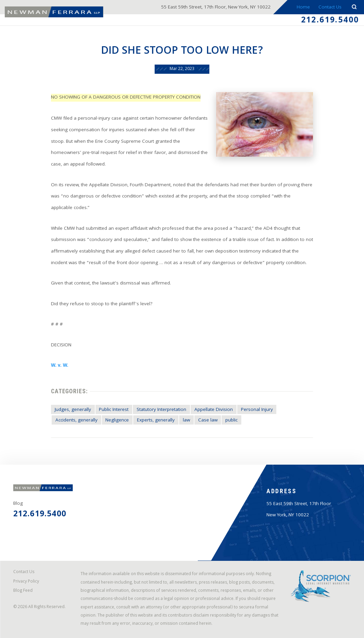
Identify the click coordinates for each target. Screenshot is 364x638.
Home (303, 8)
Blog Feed (23, 591)
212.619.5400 (330, 21)
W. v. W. (60, 366)
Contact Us (330, 8)
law (186, 421)
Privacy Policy (26, 582)
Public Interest (114, 410)
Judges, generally (73, 410)
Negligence (117, 421)
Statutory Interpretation (161, 410)
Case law (208, 421)
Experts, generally (156, 421)
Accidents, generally (76, 421)
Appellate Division (214, 410)
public (231, 421)
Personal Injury (257, 410)
